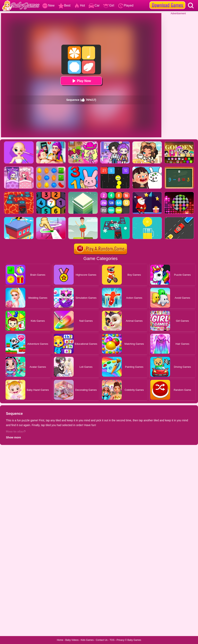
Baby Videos (72, 640)
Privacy (120, 640)
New (48, 5)
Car (94, 5)
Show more (13, 437)
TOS (112, 640)
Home (60, 640)
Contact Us (102, 640)
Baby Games (134, 640)
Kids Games (87, 640)
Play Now (81, 81)
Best (64, 5)
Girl (109, 5)
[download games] (167, 1)
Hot (79, 5)
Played (126, 5)
